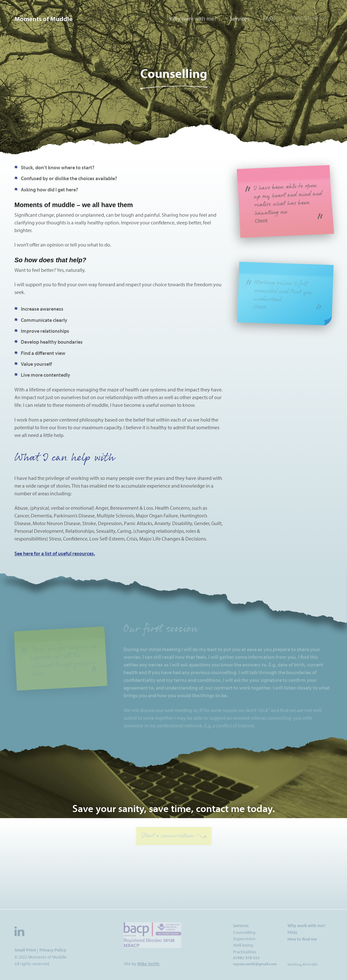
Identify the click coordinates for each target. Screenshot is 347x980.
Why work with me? (193, 18)
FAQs (269, 17)
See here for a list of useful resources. (55, 553)
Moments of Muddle (44, 19)
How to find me (308, 17)
